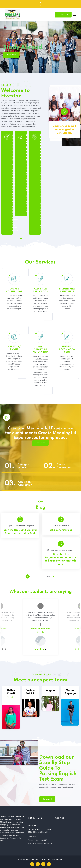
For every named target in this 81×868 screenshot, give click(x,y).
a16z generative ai (61, 526)
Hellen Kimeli (11, 733)
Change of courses (24, 466)
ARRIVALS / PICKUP (14, 398)
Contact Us (63, 14)
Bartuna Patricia (31, 722)
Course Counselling (64, 466)
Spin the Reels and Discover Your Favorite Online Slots (20, 532)
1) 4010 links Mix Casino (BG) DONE (20, 526)
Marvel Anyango (70, 730)
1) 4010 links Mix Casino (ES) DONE (61, 550)
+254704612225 (41, 840)
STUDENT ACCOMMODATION (67, 399)
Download (12, 799)
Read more (41, 443)
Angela (50, 715)
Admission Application (25, 483)
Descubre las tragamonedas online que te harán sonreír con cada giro (61, 559)
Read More (11, 55)
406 (48, 577)
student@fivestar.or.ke (44, 843)
